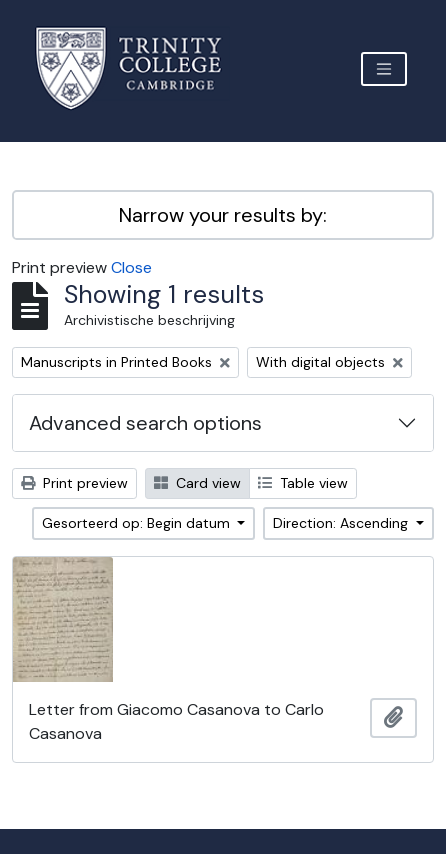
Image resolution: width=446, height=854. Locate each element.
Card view (197, 483)
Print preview (74, 483)
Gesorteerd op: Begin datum (138, 523)
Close (131, 267)
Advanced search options (145, 423)
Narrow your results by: (223, 215)
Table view (303, 483)
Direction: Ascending (342, 523)
